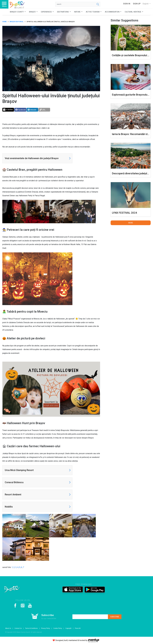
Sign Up (137, 4)
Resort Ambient (13, 495)
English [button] (146, 4)
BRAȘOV (33, 12)
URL (43, 110)
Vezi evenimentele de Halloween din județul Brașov (32, 158)
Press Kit (78, 628)
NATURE (78, 12)
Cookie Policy (58, 628)
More (131, 223)
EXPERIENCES (47, 12)
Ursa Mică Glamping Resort (19, 470)
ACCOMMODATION (112, 12)
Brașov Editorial (17, 22)
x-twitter (8, 110)
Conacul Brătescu (14, 482)
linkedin (32, 110)
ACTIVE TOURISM (93, 12)
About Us (8, 628)
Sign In (127, 4)
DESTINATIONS (63, 12)
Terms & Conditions (31, 628)
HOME (4, 22)
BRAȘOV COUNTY (17, 12)
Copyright (68, 628)
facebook (21, 110)
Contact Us (18, 628)
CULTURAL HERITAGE (133, 12)
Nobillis (9, 507)
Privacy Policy (46, 628)
